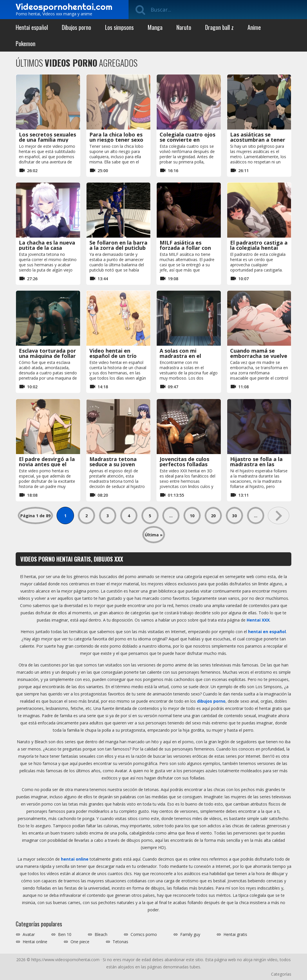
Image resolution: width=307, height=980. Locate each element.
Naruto (184, 27)
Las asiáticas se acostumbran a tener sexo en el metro (258, 140)
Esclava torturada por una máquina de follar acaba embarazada (47, 356)
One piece (80, 942)
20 (213, 516)
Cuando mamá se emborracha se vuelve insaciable (259, 356)
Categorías (281, 974)
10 (192, 516)
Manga (155, 27)
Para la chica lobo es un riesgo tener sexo (116, 137)
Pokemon (26, 43)
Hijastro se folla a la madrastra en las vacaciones (256, 464)
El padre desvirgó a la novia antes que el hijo (47, 464)
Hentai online (35, 942)
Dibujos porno (76, 27)
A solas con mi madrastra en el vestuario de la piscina (189, 356)
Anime (254, 27)
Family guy (190, 935)
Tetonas (120, 942)
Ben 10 (65, 935)
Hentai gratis (235, 935)
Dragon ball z (219, 27)
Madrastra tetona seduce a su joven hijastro (113, 464)
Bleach (101, 935)
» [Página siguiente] (279, 515)
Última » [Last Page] (154, 535)
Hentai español (32, 27)
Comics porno (144, 935)
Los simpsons (119, 27)
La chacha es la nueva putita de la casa (47, 245)
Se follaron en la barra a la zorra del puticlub (118, 245)
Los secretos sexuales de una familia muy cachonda (47, 140)
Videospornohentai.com (64, 7)
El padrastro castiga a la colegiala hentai (259, 245)
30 (234, 516)
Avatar (29, 935)
